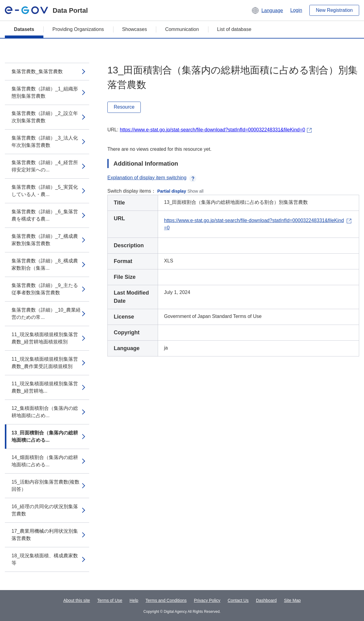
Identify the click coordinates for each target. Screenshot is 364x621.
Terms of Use (110, 600)
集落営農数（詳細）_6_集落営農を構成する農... (45, 215)
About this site (77, 600)
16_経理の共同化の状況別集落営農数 (45, 510)
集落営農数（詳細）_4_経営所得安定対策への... (45, 166)
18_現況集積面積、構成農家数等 (45, 559)
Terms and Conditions (166, 600)
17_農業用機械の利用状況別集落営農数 (45, 535)
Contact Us (238, 600)
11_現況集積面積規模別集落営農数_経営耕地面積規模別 (45, 338)
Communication (182, 29)
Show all (195, 191)
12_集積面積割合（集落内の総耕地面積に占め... (45, 412)
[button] (267, 10)
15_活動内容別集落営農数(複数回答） (45, 486)
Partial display (172, 191)
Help (134, 600)
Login (296, 10)
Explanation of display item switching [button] (152, 178)
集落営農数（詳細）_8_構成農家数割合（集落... (45, 264)
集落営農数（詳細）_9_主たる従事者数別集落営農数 (45, 289)
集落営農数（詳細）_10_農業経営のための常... (46, 314)
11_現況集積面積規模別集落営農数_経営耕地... (45, 387)
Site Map (292, 600)
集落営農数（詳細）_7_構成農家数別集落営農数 (45, 240)
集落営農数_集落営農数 (37, 71)
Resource (124, 107)
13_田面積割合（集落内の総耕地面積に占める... (45, 436)
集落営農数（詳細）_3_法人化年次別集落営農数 (45, 142)
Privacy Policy (207, 600)
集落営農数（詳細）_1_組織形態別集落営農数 (45, 92)
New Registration (334, 10)
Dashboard (266, 600)
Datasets (24, 29)
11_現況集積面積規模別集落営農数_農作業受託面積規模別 (45, 363)
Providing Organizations (78, 29)
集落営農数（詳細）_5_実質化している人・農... (45, 191)
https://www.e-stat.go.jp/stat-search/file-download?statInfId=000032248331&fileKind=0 (212, 130)
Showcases (135, 29)
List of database (234, 29)
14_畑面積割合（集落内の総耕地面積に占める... (45, 461)
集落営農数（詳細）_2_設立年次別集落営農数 (45, 117)
